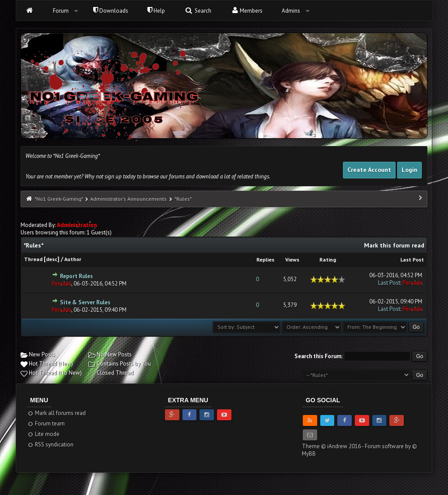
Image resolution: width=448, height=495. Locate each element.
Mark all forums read (57, 413)
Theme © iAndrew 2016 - (333, 446)
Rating (328, 260)
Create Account (369, 170)
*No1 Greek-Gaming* (59, 199)
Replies (265, 260)
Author (73, 259)
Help (156, 11)
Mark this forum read (394, 245)
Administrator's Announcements (128, 199)
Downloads (111, 11)
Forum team (46, 424)
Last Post (412, 260)
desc (52, 259)
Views (292, 260)
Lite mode (44, 434)
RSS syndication (51, 444)
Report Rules (76, 276)
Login (409, 170)
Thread (33, 259)
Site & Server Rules (85, 302)
